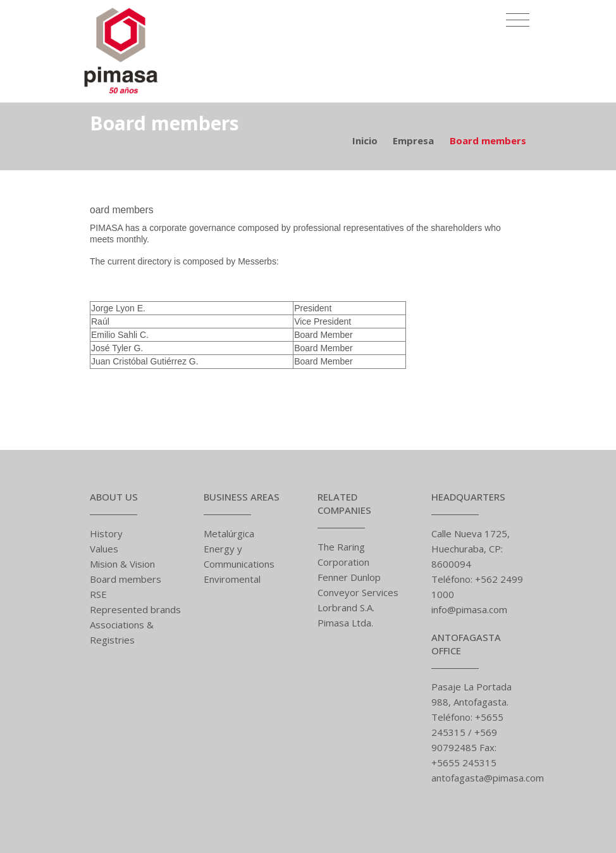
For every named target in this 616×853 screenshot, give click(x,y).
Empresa (413, 140)
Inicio (365, 140)
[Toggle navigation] (518, 16)
